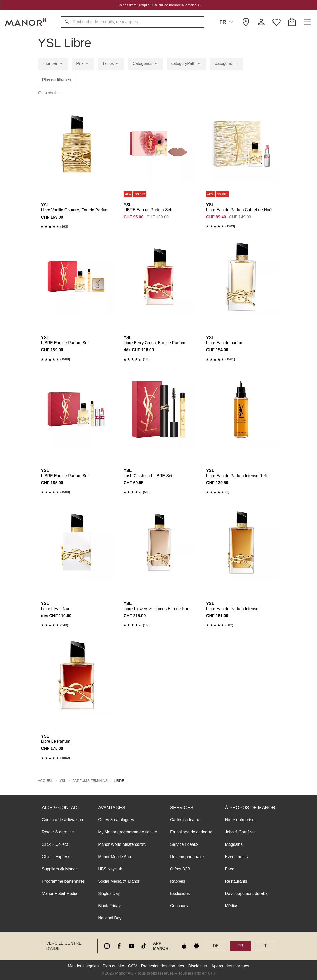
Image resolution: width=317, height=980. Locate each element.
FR (227, 22)
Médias (232, 906)
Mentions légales (83, 966)
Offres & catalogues (116, 820)
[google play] (196, 946)
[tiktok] (144, 946)
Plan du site (113, 966)
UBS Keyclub (110, 869)
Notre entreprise (240, 820)
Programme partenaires (63, 881)
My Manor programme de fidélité (127, 832)
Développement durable (247, 893)
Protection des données (162, 966)
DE (216, 946)
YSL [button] (63, 781)
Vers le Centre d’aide (64, 946)
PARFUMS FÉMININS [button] (90, 781)
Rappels (178, 881)
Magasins (234, 844)
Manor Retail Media (60, 893)
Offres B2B (180, 869)
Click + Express (56, 857)
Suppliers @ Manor (59, 869)
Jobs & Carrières (240, 832)
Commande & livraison (63, 820)
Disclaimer (198, 966)
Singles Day (109, 893)
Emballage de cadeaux (191, 832)
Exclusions (180, 893)
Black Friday (109, 906)
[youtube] (132, 946)
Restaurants (236, 881)
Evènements (236, 857)
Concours (179, 906)
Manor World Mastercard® (122, 844)
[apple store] (184, 946)
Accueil (46, 781)
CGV (133, 966)
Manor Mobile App (114, 857)
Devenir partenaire (187, 857)
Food (229, 869)
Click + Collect (55, 844)
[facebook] (119, 946)
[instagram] (107, 946)
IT (265, 946)
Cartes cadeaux (184, 820)
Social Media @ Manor (119, 881)
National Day (110, 918)
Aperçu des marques (230, 966)
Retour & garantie (58, 832)
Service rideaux (184, 844)
